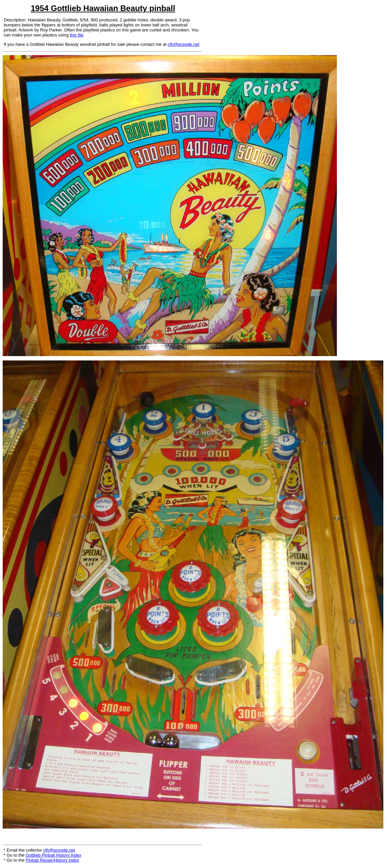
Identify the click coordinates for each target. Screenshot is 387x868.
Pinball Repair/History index (52, 860)
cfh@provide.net (184, 44)
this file (77, 35)
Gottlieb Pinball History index (53, 855)
